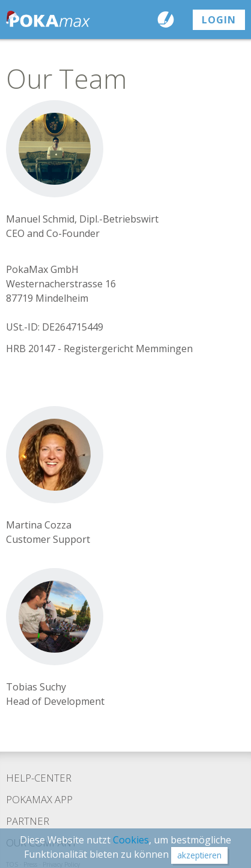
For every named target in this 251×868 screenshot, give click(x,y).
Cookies (131, 840)
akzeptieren (199, 855)
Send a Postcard (168, 19)
